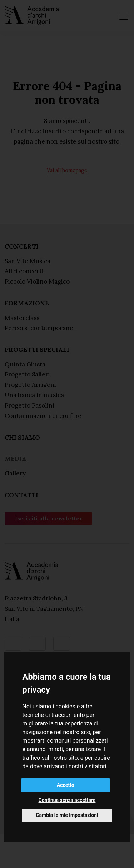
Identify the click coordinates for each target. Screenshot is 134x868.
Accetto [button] (66, 785)
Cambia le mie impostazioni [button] (67, 815)
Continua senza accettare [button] (67, 800)
